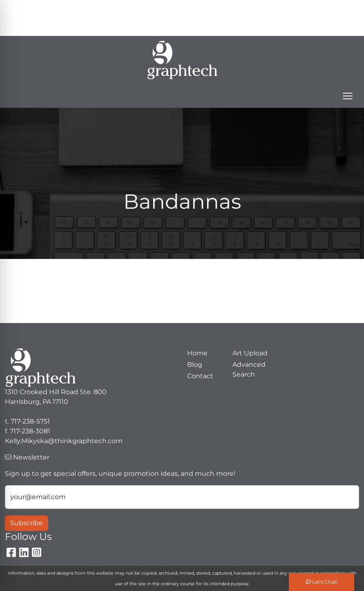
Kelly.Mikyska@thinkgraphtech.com (252, 27)
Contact (200, 376)
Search (203, 9)
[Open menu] (348, 96)
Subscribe (27, 523)
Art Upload (250, 353)
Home (197, 353)
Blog (195, 365)
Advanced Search (249, 369)
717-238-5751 (281, 9)
